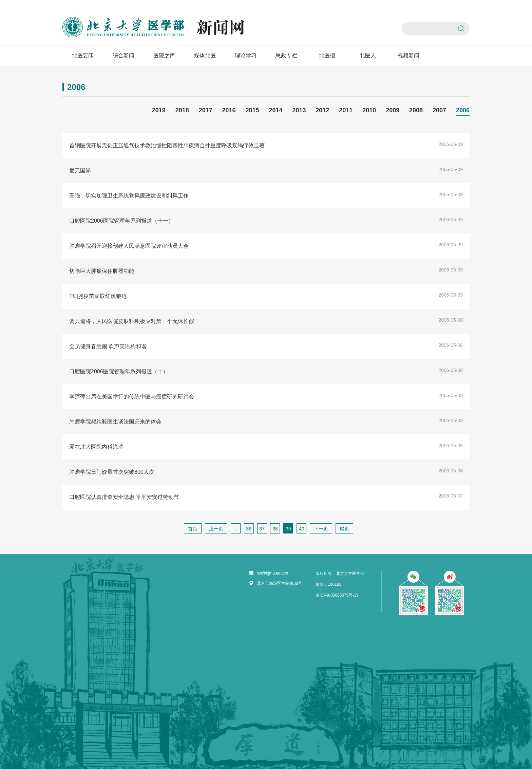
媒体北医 (205, 55)
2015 (252, 110)
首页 (193, 529)
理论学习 (246, 55)
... (235, 529)
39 (288, 529)
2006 (463, 110)
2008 (416, 110)
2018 (182, 110)
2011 (346, 110)
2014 (275, 110)
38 (275, 529)
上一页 (216, 529)
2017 (206, 110)
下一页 (321, 529)
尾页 (344, 529)
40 (302, 529)
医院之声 (164, 55)
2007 (439, 110)
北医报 (327, 55)
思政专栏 (286, 55)
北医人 (368, 55)
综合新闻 (123, 55)
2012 (322, 110)
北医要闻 (83, 55)
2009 (393, 110)
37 (262, 529)
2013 (299, 110)
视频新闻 (408, 55)
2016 (229, 110)
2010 (369, 110)
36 (249, 529)
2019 (159, 110)
